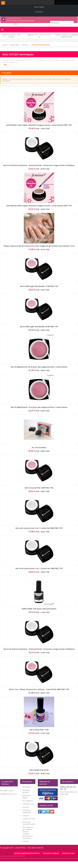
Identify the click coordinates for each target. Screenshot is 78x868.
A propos (26, 816)
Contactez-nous (28, 804)
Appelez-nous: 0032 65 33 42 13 (39, 36)
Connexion (39, 12)
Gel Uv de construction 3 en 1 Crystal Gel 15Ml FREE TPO (39, 568)
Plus (5, 65)
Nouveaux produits (26, 791)
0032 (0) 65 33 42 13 (68, 788)
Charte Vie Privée (29, 819)
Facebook (40, 812)
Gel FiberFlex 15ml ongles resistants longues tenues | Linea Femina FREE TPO (39, 125)
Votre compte (39, 7)
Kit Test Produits (39, 447)
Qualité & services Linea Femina (11, 36)
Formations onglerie (51, 853)
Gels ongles (15, 45)
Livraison (26, 807)
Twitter (44, 812)
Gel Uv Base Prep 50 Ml (39, 770)
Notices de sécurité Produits (29, 823)
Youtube (52, 812)
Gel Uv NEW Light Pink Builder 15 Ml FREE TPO (39, 286)
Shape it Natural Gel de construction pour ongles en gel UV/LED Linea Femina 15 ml (39, 246)
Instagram (48, 812)
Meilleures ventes (26, 796)
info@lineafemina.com (8, 794)
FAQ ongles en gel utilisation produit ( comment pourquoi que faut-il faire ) (28, 833)
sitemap (26, 841)
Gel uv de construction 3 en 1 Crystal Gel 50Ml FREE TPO (39, 528)
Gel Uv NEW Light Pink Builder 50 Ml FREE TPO (39, 327)
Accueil (5, 45)
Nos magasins (28, 801)
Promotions (27, 787)
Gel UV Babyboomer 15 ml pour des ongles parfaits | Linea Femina (39, 407)
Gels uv (25, 45)
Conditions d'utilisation (27, 811)
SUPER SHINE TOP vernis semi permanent (39, 609)
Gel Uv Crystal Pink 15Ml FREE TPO (39, 488)
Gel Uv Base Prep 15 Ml (39, 730)
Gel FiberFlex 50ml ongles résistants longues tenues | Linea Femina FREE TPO (39, 206)
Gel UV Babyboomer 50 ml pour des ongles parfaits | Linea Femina (39, 367)
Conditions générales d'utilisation (27, 853)
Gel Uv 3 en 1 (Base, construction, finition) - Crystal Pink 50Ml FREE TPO (39, 689)
